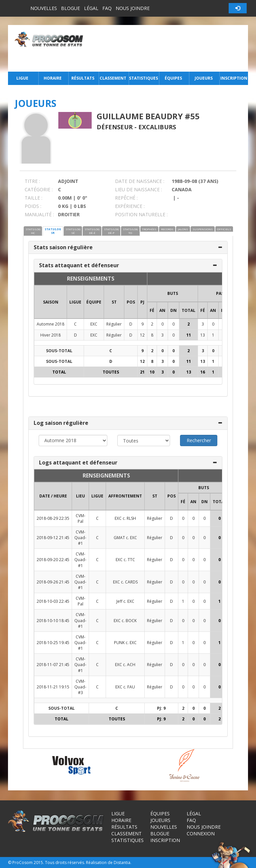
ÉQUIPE (94, 302)
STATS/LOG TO (130, 231)
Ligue (22, 78)
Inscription (234, 78)
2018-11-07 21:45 (53, 665)
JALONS (183, 229)
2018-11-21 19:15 (53, 687)
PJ (142, 302)
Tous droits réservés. (65, 863)
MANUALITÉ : (39, 214)
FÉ (152, 310)
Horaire (53, 78)
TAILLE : (33, 198)
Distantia (122, 863)
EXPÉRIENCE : (130, 206)
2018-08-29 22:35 (53, 518)
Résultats (83, 78)
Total (188, 310)
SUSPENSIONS (203, 229)
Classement (113, 78)
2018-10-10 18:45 (53, 621)
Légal (91, 8)
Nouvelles (44, 8)
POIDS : (33, 206)
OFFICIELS (224, 229)
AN (162, 310)
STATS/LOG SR (53, 231)
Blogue (70, 8)
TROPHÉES (149, 229)
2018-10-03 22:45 (53, 601)
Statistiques (143, 78)
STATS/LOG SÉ (73, 231)
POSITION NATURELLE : (141, 214)
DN (173, 310)
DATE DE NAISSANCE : (140, 181)
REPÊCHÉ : (126, 198)
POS (131, 302)
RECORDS (167, 229)
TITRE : (32, 181)
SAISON (51, 302)
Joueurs (204, 78)
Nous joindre (133, 8)
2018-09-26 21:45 (53, 582)
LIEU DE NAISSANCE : (138, 189)
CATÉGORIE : (39, 189)
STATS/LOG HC (33, 231)
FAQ (107, 8)
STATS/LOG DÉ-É (92, 231)
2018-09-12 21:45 (53, 538)
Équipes (173, 78)
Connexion (201, 834)
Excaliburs (157, 127)
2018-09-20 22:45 (53, 560)
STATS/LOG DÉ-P (111, 231)
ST (114, 302)
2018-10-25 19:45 (53, 643)
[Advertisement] (167, 48)
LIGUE (75, 302)
